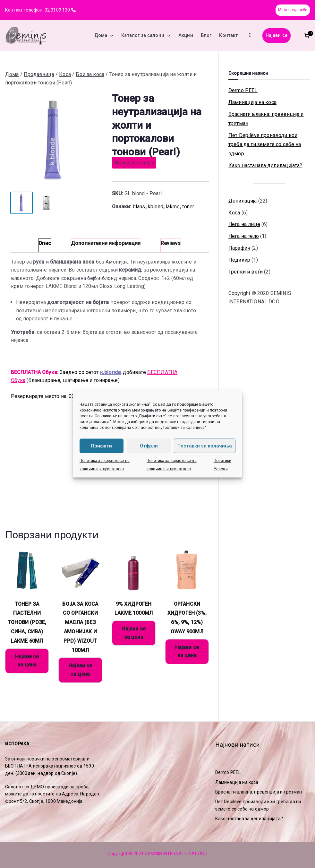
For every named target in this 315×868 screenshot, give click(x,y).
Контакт (228, 35)
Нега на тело (244, 236)
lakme (173, 207)
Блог (206, 35)
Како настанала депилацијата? (265, 165)
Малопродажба (293, 10)
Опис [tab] (45, 243)
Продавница (39, 74)
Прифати (102, 446)
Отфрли (149, 446)
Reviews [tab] (171, 243)
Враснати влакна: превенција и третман (266, 119)
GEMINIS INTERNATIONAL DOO (176, 854)
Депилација (243, 201)
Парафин (239, 248)
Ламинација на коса (252, 102)
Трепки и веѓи (246, 272)
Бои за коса (90, 74)
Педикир (239, 260)
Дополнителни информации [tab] (106, 243)
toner (188, 207)
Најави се (277, 35)
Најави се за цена (134, 163)
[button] (110, 36)
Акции (186, 35)
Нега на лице (244, 224)
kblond (156, 207)
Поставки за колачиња (205, 446)
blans (139, 207)
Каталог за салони (146, 36)
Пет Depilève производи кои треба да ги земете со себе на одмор (265, 145)
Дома (104, 36)
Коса (65, 74)
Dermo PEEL (243, 90)
